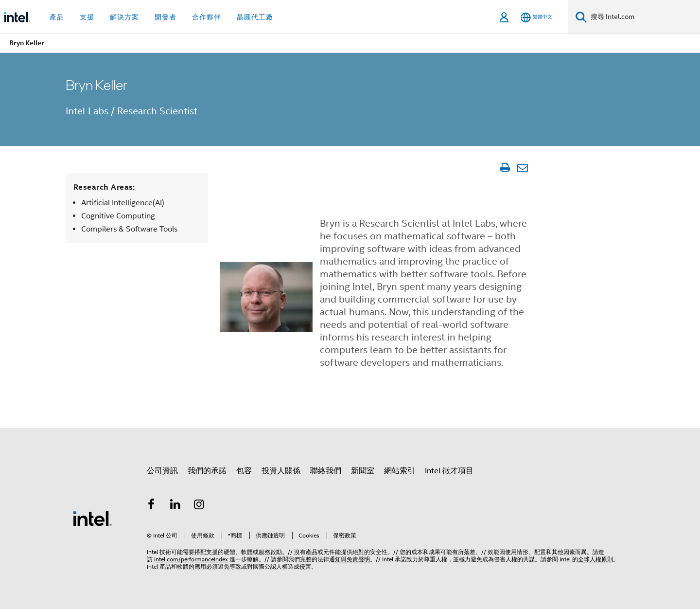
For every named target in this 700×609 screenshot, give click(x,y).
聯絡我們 (326, 471)
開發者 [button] (166, 17)
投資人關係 (281, 471)
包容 (244, 471)
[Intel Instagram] (199, 506)
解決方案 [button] (124, 17)
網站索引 (400, 471)
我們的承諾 (207, 471)
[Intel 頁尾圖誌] (92, 518)
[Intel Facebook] (151, 506)
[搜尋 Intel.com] (643, 17)
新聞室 (363, 471)
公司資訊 (162, 471)
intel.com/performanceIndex (191, 559)
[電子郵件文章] (522, 168)
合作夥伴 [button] (207, 17)
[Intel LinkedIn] (175, 506)
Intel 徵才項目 (449, 471)
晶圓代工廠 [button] (255, 17)
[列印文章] (505, 168)
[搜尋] (581, 17)
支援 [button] (87, 17)
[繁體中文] (536, 17)
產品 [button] (57, 17)
